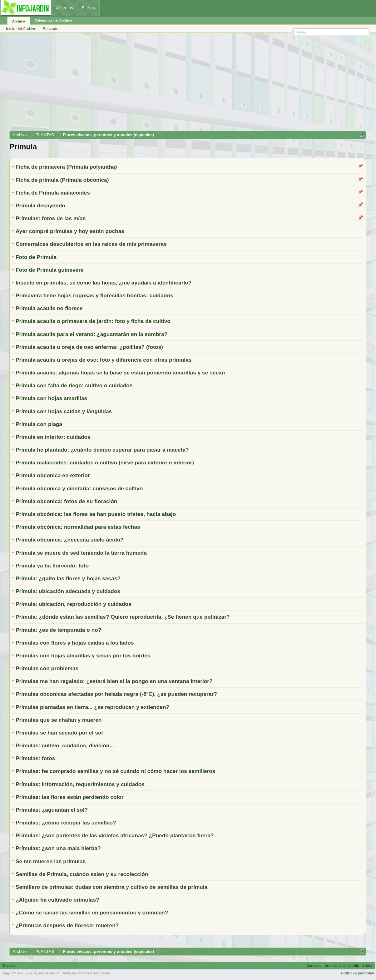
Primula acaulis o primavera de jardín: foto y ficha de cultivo (93, 321)
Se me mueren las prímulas (51, 861)
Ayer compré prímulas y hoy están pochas (70, 231)
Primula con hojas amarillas (51, 398)
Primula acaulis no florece (49, 308)
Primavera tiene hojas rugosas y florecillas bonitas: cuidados (94, 295)
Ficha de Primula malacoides (53, 193)
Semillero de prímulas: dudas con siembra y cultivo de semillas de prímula (111, 887)
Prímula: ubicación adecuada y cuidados (68, 591)
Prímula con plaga (39, 424)
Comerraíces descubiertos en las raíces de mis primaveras (91, 244)
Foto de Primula (36, 257)
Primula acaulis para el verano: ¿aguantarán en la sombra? (92, 334)
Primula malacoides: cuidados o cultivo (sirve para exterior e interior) (105, 463)
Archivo (19, 21)
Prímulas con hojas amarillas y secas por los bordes (83, 656)
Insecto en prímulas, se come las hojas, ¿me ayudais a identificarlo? (104, 283)
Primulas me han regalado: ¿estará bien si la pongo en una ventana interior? (114, 681)
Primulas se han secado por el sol (59, 733)
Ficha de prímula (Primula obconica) (62, 180)
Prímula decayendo (40, 205)
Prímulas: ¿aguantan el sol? (52, 810)
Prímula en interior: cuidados (53, 437)
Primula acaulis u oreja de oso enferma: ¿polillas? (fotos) (89, 347)
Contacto (314, 966)
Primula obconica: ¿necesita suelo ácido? (70, 540)
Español (10, 966)
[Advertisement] (188, 84)
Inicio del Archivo (21, 29)
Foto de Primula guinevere (50, 270)
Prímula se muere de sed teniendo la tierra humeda (81, 553)
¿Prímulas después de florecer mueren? (67, 925)
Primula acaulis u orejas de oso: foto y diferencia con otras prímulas (104, 360)
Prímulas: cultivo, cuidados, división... (65, 745)
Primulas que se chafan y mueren (59, 720)
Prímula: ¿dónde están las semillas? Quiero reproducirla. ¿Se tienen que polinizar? (123, 617)
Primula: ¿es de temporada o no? (58, 630)
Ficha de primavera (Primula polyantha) (66, 167)
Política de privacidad (357, 973)
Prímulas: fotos (35, 758)
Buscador (51, 29)
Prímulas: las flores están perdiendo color (70, 797)
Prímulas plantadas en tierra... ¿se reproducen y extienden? (92, 707)
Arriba (367, 966)
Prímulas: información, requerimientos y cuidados (80, 784)
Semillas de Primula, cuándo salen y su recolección (82, 874)
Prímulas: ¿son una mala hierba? (58, 848)
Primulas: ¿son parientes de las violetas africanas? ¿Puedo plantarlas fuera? (115, 835)
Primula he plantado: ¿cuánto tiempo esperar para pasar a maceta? (102, 450)
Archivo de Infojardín (342, 966)
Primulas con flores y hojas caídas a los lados (75, 643)
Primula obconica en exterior (53, 475)
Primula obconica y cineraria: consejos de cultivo (79, 488)
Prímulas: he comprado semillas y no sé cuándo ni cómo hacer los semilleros (115, 771)
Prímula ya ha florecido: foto (52, 566)
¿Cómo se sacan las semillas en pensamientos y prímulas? (92, 913)
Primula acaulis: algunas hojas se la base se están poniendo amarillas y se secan (120, 373)
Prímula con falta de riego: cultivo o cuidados (74, 385)
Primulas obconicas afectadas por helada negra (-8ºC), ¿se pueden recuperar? (116, 694)
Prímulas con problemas (47, 668)
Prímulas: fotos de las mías (51, 218)
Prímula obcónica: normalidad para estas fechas (78, 527)
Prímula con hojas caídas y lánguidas (64, 411)
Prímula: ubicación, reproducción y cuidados (74, 604)
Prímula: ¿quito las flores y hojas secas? (68, 578)
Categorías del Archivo (53, 20)
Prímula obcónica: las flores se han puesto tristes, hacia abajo (96, 514)
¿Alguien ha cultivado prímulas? (57, 900)
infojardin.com (50, 973)
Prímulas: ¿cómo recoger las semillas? (66, 823)
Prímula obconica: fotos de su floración (66, 501)
